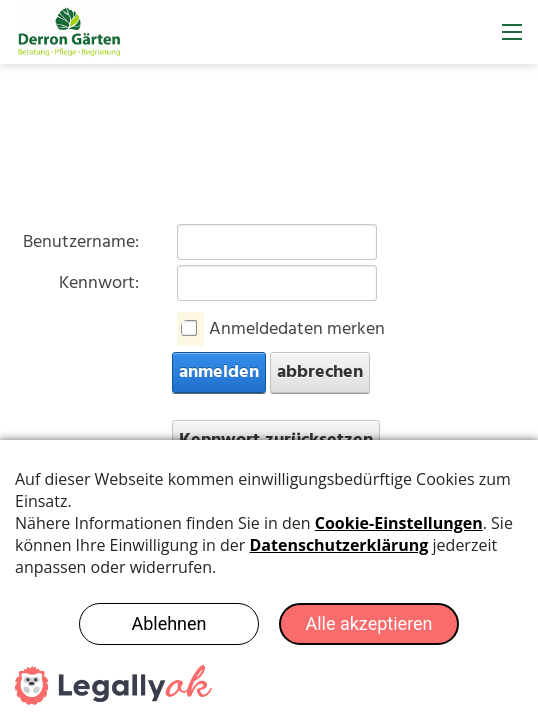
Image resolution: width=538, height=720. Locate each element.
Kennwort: (99, 283)
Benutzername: (81, 242)
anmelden (219, 372)
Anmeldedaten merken (297, 329)
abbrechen (320, 372)
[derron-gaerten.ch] (69, 32)
